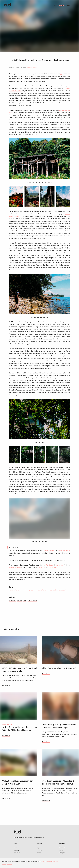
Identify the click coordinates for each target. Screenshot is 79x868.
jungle (23, 590)
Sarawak (64, 590)
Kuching (27, 590)
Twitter (61, 851)
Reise (48, 590)
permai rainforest (41, 590)
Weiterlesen (6, 686)
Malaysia (33, 590)
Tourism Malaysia (49, 551)
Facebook (49, 565)
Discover (61, 5)
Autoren (16, 851)
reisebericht (53, 590)
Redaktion (24, 67)
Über (15, 848)
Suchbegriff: (75, 5)
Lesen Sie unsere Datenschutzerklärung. (49, 861)
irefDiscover (17, 590)
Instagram (59, 565)
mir (61, 74)
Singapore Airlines (64, 551)
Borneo (11, 590)
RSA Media (17, 853)
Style (55, 5)
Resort (59, 590)
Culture (68, 5)
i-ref (8, 5)
